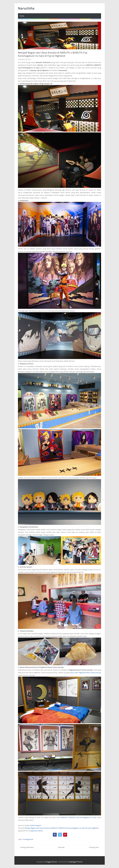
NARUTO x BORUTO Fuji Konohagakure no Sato (79, 817)
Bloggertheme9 (51, 862)
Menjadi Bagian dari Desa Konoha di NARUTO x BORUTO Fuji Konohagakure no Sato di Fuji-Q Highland (61, 828)
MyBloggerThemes (76, 862)
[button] (55, 835)
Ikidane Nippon (36, 825)
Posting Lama (94, 847)
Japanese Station (37, 831)
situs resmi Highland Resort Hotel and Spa (86, 673)
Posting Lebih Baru (27, 847)
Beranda (61, 847)
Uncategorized (28, 839)
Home (22, 16)
